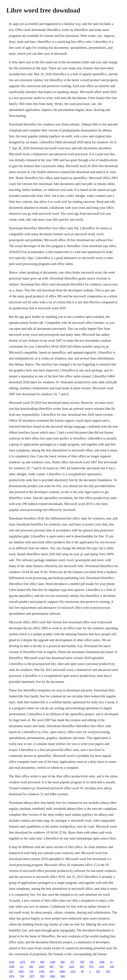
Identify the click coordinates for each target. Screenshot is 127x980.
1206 (102, 962)
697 (52, 967)
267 (98, 971)
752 (61, 967)
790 (82, 962)
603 (31, 967)
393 (82, 967)
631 (52, 971)
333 (11, 971)
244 (112, 967)
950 (42, 976)
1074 (11, 976)
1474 (22, 962)
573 (72, 962)
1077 (32, 976)
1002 (52, 976)
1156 (41, 971)
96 (82, 971)
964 (63, 976)
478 (33, 962)
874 (91, 967)
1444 (52, 962)
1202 (71, 967)
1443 (41, 967)
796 (108, 971)
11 (111, 962)
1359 (11, 967)
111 (22, 967)
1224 (11, 962)
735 (31, 971)
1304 (62, 971)
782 (91, 962)
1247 (102, 967)
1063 (21, 971)
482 (63, 962)
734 (22, 976)
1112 (73, 971)
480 (42, 962)
